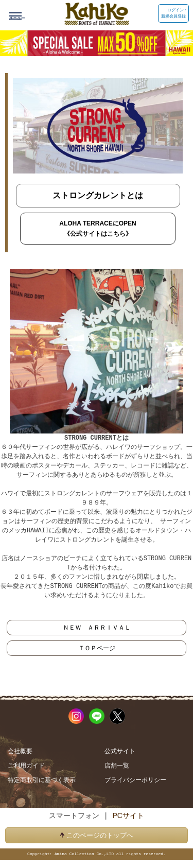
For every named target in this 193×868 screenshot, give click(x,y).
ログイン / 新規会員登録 (173, 13)
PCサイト (128, 815)
